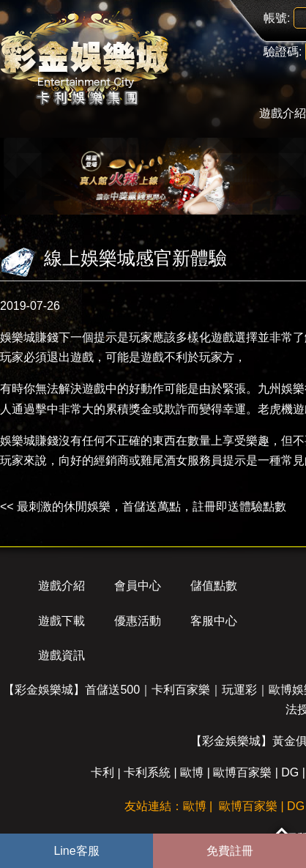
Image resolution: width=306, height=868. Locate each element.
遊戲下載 (61, 621)
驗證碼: (283, 52)
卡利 (102, 772)
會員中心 (138, 586)
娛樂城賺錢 (29, 337)
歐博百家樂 (242, 772)
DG (290, 772)
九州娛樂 (281, 389)
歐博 (192, 772)
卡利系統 (147, 772)
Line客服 (76, 851)
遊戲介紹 (61, 586)
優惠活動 (138, 621)
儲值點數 (214, 586)
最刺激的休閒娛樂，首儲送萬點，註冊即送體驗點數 (152, 507)
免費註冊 (230, 851)
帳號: (277, 18)
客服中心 (214, 621)
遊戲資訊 (61, 655)
